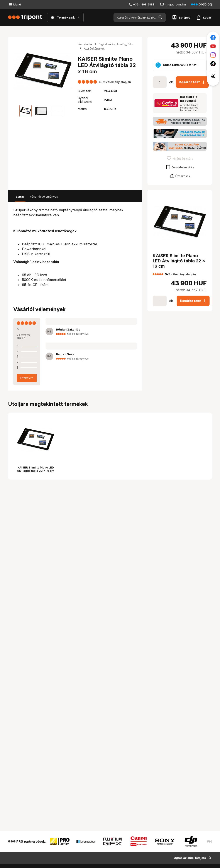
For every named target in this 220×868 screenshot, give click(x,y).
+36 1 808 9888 (144, 4)
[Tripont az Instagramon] (213, 55)
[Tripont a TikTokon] (213, 64)
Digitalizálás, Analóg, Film (116, 44)
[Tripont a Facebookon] (213, 38)
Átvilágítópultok (94, 48)
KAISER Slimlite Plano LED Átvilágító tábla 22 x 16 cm (36, 469)
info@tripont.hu (175, 4)
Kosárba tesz (193, 82)
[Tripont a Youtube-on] (213, 46)
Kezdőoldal (85, 44)
